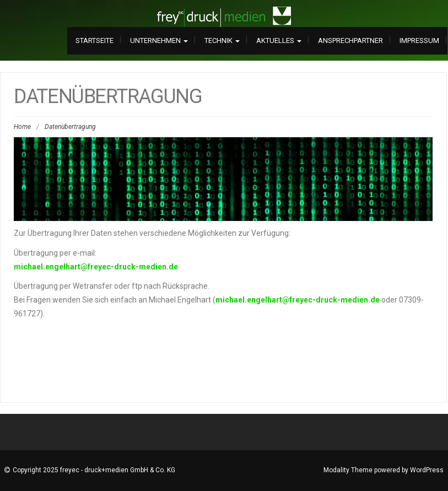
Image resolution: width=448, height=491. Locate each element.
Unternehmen (159, 41)
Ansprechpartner (350, 41)
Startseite (95, 41)
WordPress (427, 470)
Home (22, 127)
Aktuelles (279, 41)
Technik (222, 41)
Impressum (419, 41)
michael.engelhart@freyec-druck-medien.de (96, 267)
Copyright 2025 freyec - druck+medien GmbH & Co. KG (94, 470)
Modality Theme (348, 470)
